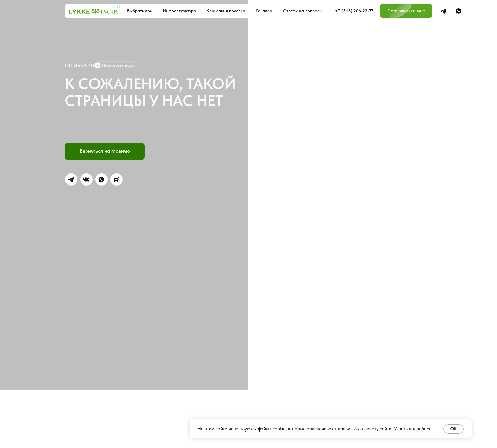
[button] (406, 11)
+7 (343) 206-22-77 (354, 11)
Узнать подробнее (413, 429)
